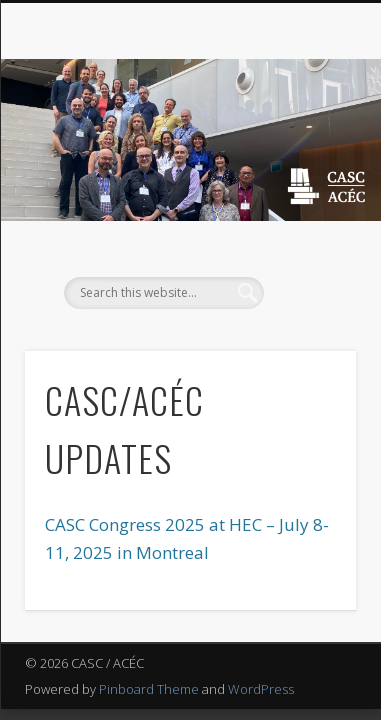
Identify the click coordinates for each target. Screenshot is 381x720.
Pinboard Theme (149, 689)
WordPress (261, 689)
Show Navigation (307, 179)
